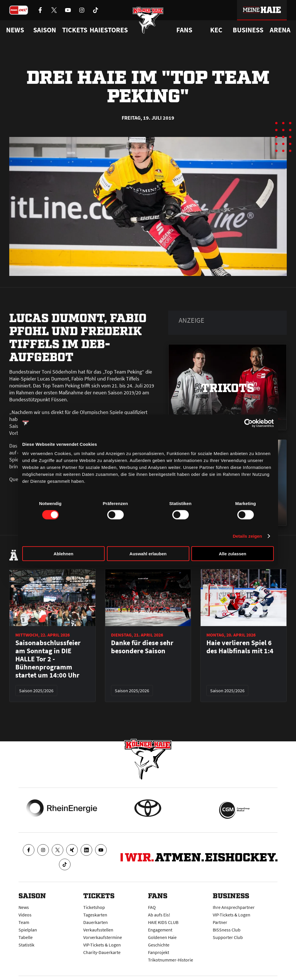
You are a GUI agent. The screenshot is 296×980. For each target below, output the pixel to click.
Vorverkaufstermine (103, 937)
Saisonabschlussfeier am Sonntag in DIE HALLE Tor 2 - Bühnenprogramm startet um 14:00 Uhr (48, 659)
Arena (280, 30)
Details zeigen (247, 536)
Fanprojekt (159, 952)
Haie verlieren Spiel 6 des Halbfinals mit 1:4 (240, 647)
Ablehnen (63, 553)
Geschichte (159, 945)
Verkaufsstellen (98, 930)
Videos (25, 915)
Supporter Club (228, 937)
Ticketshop (94, 907)
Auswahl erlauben (148, 553)
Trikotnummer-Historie (171, 960)
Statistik (26, 945)
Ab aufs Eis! (159, 915)
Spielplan (28, 930)
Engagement (160, 930)
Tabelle (26, 937)
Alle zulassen (233, 553)
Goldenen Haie (162, 937)
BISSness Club (227, 930)
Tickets (75, 30)
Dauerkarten (96, 922)
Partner (220, 922)
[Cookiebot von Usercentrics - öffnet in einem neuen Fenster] (248, 423)
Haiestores (109, 30)
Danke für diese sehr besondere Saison (142, 647)
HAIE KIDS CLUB (163, 922)
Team (24, 922)
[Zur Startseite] (148, 24)
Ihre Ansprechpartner (234, 907)
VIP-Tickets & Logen (102, 945)
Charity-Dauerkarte (102, 952)
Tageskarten (95, 915)
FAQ (152, 907)
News (24, 907)
